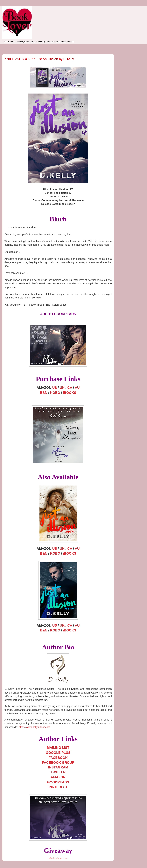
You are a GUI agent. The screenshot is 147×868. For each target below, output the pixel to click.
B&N (44, 393)
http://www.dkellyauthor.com (34, 727)
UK (62, 388)
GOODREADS (58, 782)
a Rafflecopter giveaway (58, 858)
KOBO (55, 393)
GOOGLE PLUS (58, 753)
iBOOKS (70, 393)
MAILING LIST (58, 748)
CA (70, 388)
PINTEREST (58, 787)
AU (77, 388)
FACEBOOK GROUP (58, 763)
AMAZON (58, 777)
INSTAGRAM (58, 767)
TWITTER (58, 772)
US (55, 388)
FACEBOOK (58, 758)
